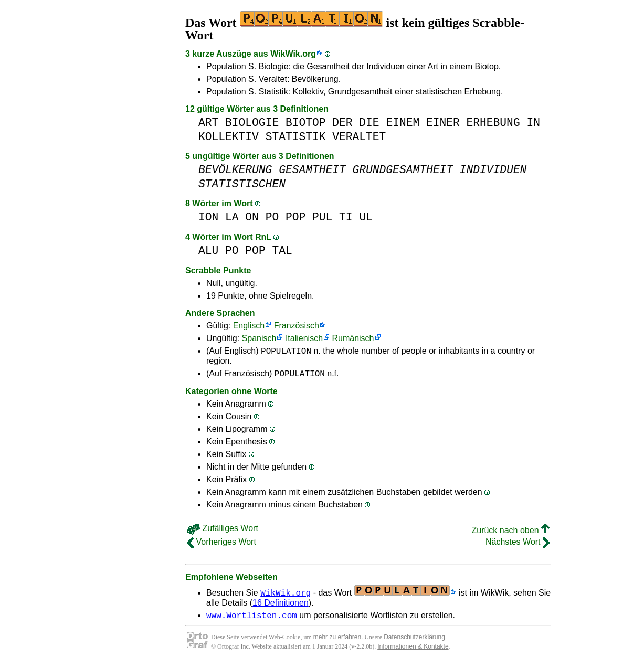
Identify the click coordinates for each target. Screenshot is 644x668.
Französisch (297, 326)
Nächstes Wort (518, 545)
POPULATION (286, 352)
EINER (443, 123)
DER (342, 123)
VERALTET (359, 137)
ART (208, 123)
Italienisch (304, 338)
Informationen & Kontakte (413, 651)
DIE (369, 123)
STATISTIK (296, 137)
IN (533, 123)
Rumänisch (353, 338)
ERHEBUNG (493, 123)
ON (252, 217)
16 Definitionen (281, 606)
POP (295, 217)
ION (208, 217)
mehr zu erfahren (337, 642)
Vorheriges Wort (221, 545)
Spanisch (259, 338)
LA (232, 217)
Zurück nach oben (510, 533)
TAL (282, 251)
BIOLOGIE (252, 123)
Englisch (249, 326)
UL (366, 217)
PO (272, 217)
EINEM (403, 123)
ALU (208, 251)
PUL (322, 217)
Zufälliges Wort (223, 531)
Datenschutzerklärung (414, 642)
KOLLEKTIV (229, 137)
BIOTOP (306, 123)
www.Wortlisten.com (252, 620)
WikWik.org (293, 54)
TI (346, 217)
